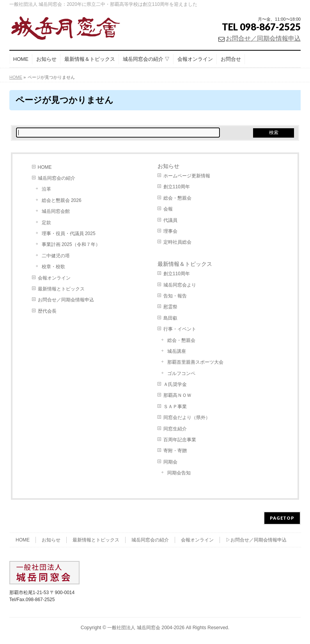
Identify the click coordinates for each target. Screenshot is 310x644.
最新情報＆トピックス (185, 264)
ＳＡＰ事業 (175, 407)
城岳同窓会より (180, 285)
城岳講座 (177, 351)
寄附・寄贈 (175, 451)
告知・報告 (175, 296)
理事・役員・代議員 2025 (69, 234)
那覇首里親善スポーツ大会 (195, 362)
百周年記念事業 (180, 440)
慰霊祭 (170, 307)
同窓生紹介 (175, 429)
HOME (45, 167)
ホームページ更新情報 (187, 176)
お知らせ (168, 166)
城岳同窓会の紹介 (57, 178)
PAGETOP (282, 518)
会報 (168, 209)
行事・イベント (180, 329)
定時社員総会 (177, 242)
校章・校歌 (53, 267)
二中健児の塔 (56, 256)
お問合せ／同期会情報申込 (263, 38)
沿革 (46, 189)
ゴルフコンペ (181, 373)
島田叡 (170, 318)
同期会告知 (179, 473)
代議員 (170, 220)
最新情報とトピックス (61, 289)
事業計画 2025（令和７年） (71, 244)
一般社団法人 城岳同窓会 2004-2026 (146, 628)
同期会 (170, 462)
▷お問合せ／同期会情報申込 (256, 540)
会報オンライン (54, 278)
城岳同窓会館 (56, 211)
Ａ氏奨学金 (175, 384)
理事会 (170, 231)
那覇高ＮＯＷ (177, 395)
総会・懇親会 (177, 198)
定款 (46, 223)
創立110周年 (177, 187)
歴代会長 (47, 311)
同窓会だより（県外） (187, 418)
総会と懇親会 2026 (62, 200)
